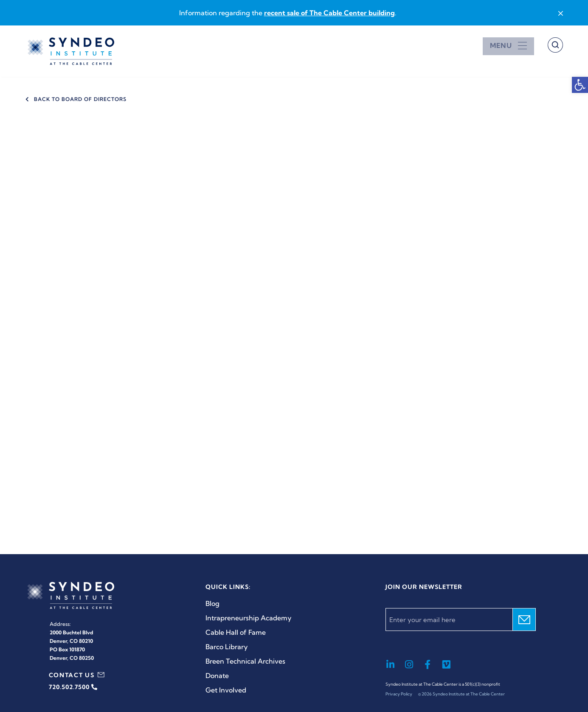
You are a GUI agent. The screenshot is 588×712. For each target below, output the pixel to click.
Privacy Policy (399, 694)
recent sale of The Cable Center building (329, 13)
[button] (580, 85)
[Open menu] (508, 46)
